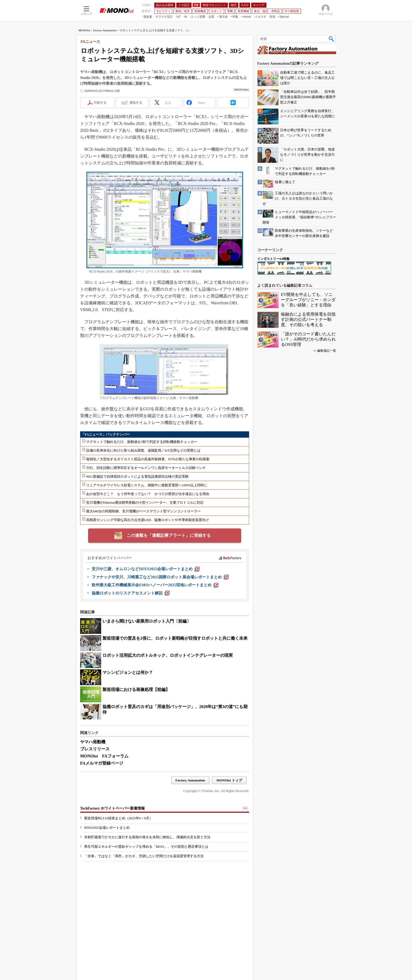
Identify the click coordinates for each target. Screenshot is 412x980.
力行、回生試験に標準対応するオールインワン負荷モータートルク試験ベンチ (146, 468)
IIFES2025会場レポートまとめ (107, 828)
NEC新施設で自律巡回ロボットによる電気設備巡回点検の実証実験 (137, 476)
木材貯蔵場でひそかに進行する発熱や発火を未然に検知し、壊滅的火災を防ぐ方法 (147, 837)
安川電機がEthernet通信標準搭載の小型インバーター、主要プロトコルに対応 (145, 502)
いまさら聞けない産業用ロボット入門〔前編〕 (147, 621)
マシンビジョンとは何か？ (128, 672)
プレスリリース (95, 749)
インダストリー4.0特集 (273, 259)
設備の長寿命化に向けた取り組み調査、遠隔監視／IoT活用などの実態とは (143, 450)
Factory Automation (105, 30)
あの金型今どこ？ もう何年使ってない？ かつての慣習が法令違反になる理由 (148, 494)
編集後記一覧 (327, 351)
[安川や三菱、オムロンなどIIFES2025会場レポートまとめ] (146, 569)
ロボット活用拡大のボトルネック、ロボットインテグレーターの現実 (168, 655)
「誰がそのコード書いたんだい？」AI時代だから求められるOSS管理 (308, 339)
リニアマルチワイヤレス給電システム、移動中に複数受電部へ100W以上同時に (147, 485)
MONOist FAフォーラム (104, 756)
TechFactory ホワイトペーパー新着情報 (112, 808)
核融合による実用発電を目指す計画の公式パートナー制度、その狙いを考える (308, 319)
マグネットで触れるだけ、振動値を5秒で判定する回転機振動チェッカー (142, 442)
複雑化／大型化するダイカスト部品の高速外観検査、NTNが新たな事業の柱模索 (148, 459)
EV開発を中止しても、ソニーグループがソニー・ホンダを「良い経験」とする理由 (308, 300)
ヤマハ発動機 (93, 742)
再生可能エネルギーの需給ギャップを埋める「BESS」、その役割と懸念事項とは (146, 847)
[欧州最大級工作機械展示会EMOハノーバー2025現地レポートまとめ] (155, 585)
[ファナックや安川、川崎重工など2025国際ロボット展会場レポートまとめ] (160, 577)
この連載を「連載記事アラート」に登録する (169, 535)
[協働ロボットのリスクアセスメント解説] (131, 593)
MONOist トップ (229, 780)
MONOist (84, 30)
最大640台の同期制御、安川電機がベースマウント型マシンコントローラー (143, 511)
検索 (332, 39)
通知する (136, 103)
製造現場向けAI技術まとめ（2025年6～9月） (118, 818)
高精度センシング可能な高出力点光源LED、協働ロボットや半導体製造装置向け (148, 520)
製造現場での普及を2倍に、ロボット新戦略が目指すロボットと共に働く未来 (175, 638)
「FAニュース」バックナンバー (105, 434)
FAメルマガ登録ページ (102, 763)
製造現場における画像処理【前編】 (136, 689)
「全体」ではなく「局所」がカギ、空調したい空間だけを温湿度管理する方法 (144, 856)
